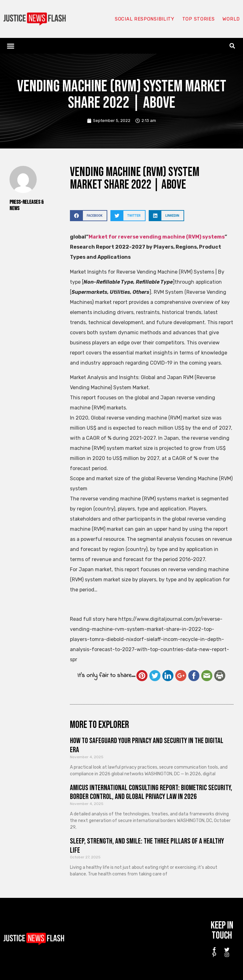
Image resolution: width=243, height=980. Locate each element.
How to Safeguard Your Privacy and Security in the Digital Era (147, 745)
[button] (11, 46)
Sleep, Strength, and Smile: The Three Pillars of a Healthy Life (147, 846)
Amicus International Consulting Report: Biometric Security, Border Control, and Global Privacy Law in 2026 (151, 792)
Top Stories (198, 19)
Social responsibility (144, 19)
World (231, 19)
